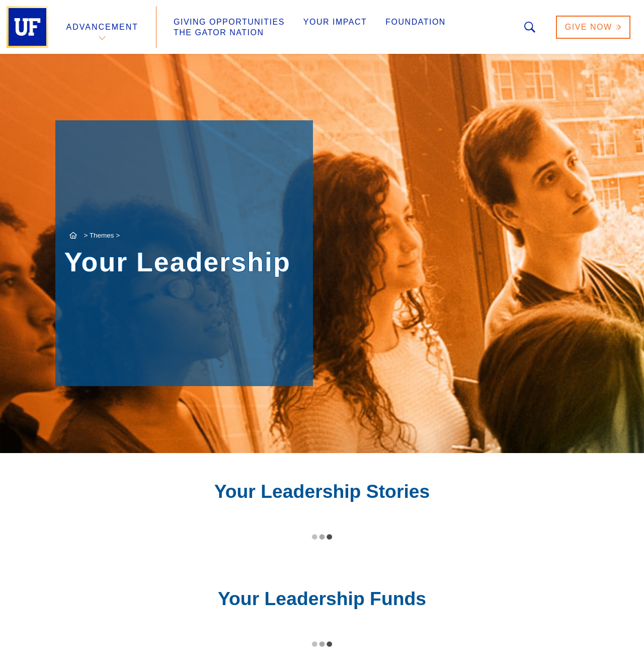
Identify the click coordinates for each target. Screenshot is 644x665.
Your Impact (335, 22)
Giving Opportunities (229, 22)
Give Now (593, 27)
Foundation (416, 22)
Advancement (103, 27)
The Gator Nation (219, 32)
